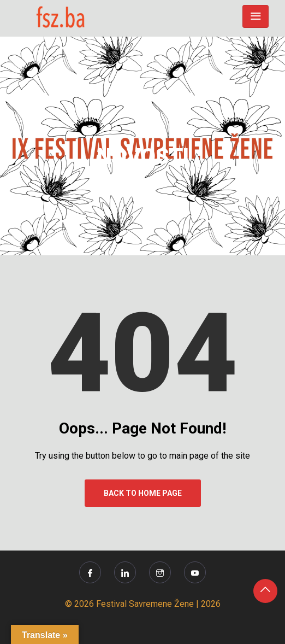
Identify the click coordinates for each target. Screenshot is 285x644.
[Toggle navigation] (256, 16)
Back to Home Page (143, 493)
